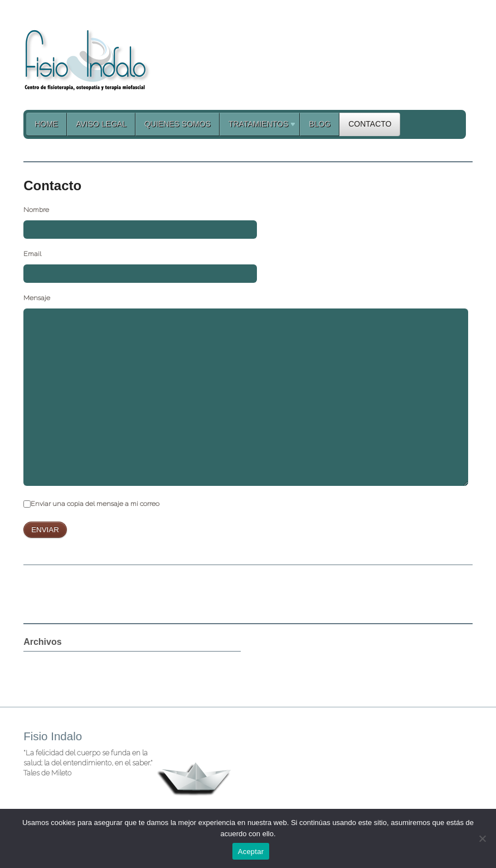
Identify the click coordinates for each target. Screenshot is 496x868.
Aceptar (251, 852)
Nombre (36, 210)
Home (46, 124)
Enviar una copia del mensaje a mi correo (95, 504)
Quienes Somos (178, 124)
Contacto (370, 124)
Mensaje (37, 298)
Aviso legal (101, 124)
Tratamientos (258, 126)
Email (32, 254)
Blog (320, 124)
